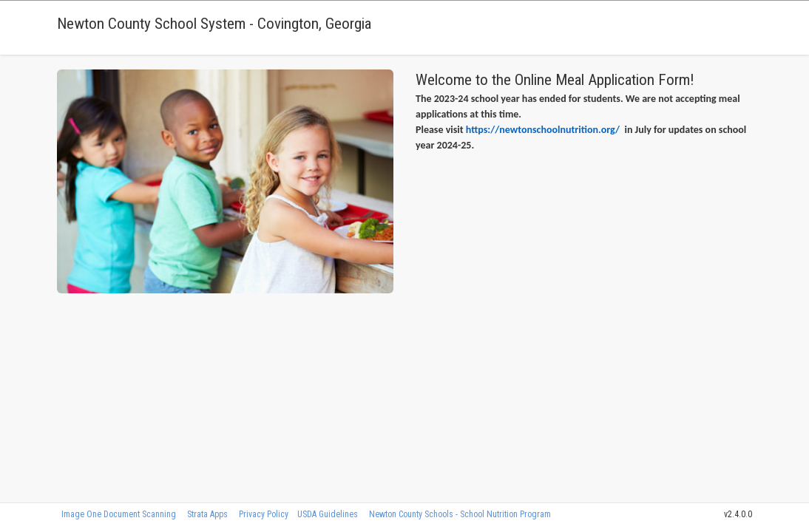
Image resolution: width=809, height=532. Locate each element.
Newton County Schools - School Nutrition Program (460, 514)
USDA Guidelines (328, 514)
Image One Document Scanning (119, 514)
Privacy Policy (264, 514)
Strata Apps (207, 514)
